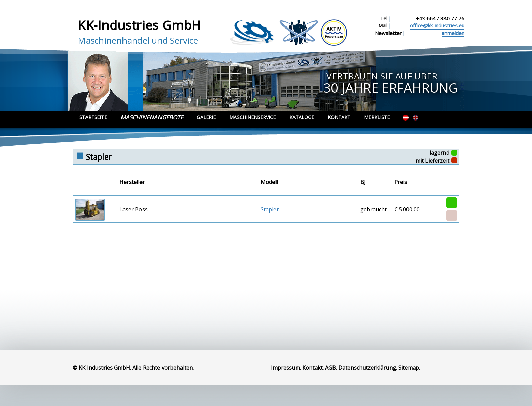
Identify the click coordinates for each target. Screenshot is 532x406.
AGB (330, 368)
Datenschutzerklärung (367, 368)
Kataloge (302, 117)
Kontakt (339, 117)
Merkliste (377, 117)
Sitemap (409, 368)
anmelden (453, 33)
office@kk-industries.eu (437, 25)
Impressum (286, 368)
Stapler (270, 209)
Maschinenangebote (152, 117)
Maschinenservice (253, 117)
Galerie (206, 117)
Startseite (93, 117)
